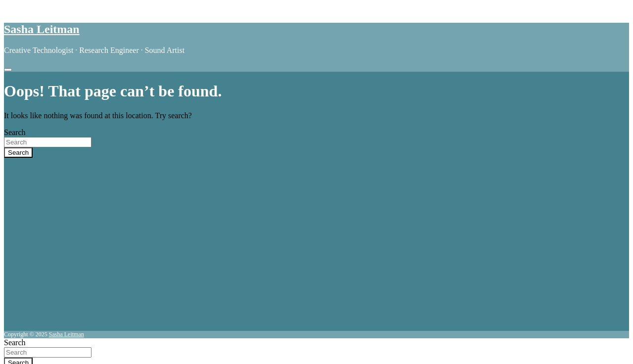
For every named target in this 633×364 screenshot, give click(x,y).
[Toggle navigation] (8, 70)
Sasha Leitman (42, 29)
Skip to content (28, 8)
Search (15, 132)
